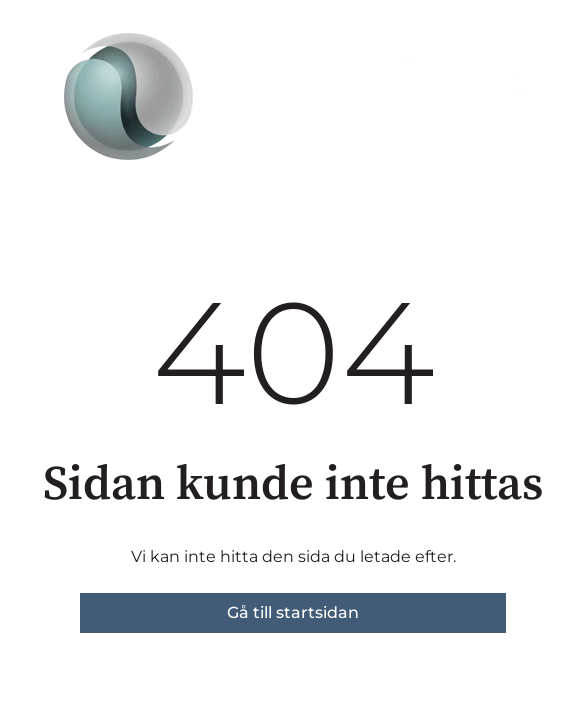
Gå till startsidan (293, 612)
